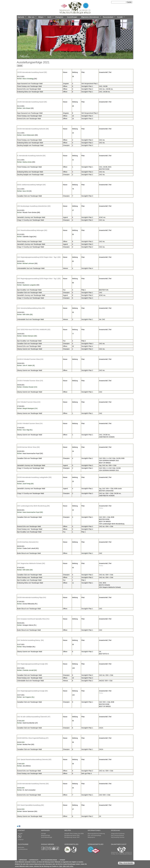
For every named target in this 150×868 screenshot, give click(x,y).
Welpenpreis (91, 837)
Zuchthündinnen (23, 849)
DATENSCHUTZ (34, 860)
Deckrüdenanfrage (47, 837)
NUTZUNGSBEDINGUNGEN (49, 860)
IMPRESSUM (23, 860)
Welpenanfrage (46, 835)
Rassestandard (109, 18)
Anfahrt (21, 840)
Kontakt (120, 18)
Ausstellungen (72, 17)
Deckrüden (21, 847)
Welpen (41, 18)
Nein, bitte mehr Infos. (66, 867)
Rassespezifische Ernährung (96, 834)
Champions (59, 17)
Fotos (101, 508)
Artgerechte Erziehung (118, 834)
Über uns (32, 18)
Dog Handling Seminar (118, 837)
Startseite (22, 18)
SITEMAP (62, 860)
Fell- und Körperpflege (94, 835)
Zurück (20, 66)
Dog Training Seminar (117, 835)
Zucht (50, 18)
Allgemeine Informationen (91, 18)
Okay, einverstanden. (126, 864)
